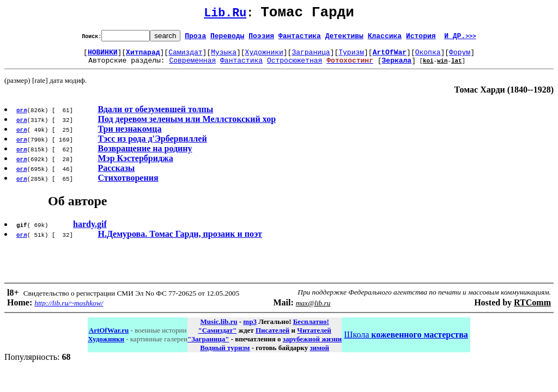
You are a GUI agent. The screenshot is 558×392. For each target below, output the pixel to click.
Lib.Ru (225, 15)
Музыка (224, 57)
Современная (192, 66)
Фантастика (300, 39)
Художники (264, 57)
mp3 (250, 328)
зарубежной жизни (313, 345)
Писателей (272, 337)
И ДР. (460, 39)
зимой (320, 354)
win (442, 67)
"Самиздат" (217, 337)
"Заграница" (208, 345)
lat (457, 67)
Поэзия (261, 39)
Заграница (311, 57)
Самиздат (185, 57)
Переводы (227, 39)
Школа (406, 341)
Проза (195, 39)
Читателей (314, 337)
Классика (385, 39)
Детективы (344, 39)
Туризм (351, 57)
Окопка (428, 57)
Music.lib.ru (219, 328)
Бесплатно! (311, 328)
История (421, 39)
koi (428, 67)
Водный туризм (225, 354)
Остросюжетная (295, 66)
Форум (460, 57)
